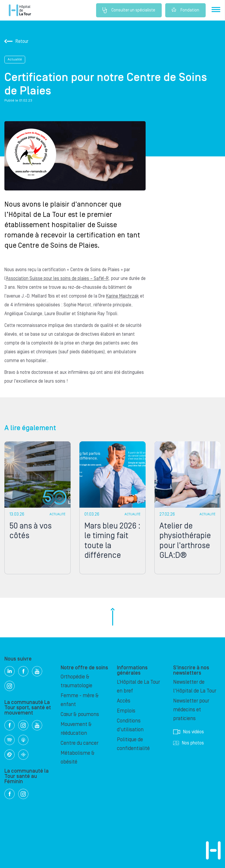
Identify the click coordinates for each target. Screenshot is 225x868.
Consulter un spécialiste (129, 10)
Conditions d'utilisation (130, 725)
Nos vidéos (189, 732)
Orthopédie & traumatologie (76, 681)
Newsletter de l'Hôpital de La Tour (195, 687)
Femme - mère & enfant (80, 700)
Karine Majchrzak (122, 296)
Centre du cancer (80, 743)
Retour (16, 41)
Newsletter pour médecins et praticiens (191, 710)
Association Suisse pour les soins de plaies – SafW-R (57, 278)
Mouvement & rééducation (76, 729)
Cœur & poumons (80, 714)
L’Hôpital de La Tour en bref (138, 687)
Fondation (185, 10)
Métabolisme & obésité (78, 758)
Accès (124, 701)
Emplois (126, 711)
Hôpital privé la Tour (20, 10)
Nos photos (189, 743)
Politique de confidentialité (133, 744)
